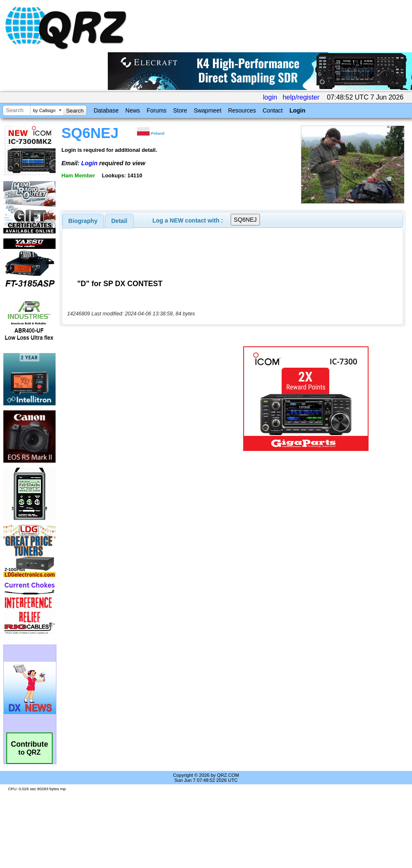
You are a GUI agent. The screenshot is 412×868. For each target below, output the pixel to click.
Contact (272, 110)
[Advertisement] (140, 399)
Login (298, 110)
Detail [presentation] (119, 221)
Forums (156, 110)
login (270, 97)
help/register (301, 97)
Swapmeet (208, 110)
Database (106, 110)
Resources (242, 110)
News (133, 110)
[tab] (83, 221)
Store (180, 110)
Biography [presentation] (83, 221)
